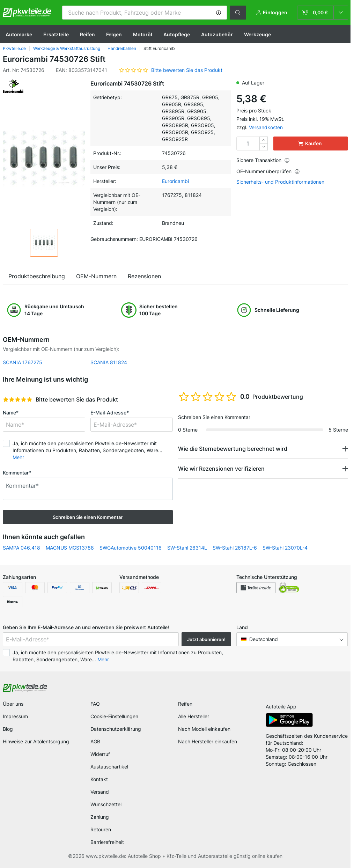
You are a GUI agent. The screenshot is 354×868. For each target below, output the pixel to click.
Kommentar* (17, 473)
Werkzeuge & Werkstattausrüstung (67, 48)
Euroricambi (175, 181)
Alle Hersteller (194, 716)
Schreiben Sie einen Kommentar (88, 517)
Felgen (114, 34)
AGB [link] (95, 741)
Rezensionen (144, 276)
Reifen (87, 34)
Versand (100, 792)
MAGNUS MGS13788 (70, 548)
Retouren (101, 829)
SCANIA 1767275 (23, 362)
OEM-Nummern (96, 276)
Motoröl (143, 34)
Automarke (19, 34)
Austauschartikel (109, 767)
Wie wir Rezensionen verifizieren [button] (221, 469)
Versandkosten (266, 127)
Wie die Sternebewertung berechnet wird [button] (233, 449)
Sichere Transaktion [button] (263, 160)
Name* (11, 413)
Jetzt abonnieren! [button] (206, 639)
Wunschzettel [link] (106, 804)
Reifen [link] (185, 704)
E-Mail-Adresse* (110, 413)
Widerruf (100, 754)
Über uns (13, 704)
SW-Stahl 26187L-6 (235, 548)
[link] (323, 13)
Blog (8, 729)
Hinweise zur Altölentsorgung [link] (36, 741)
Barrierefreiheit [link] (107, 842)
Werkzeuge (257, 34)
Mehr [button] (18, 457)
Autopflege (177, 34)
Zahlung (100, 817)
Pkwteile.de (14, 48)
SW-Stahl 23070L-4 (285, 548)
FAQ (95, 704)
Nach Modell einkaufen (204, 729)
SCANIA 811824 (109, 362)
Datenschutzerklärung (116, 729)
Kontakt (99, 779)
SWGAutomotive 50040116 (131, 548)
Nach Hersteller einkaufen (208, 741)
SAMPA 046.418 (21, 548)
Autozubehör (217, 34)
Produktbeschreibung (37, 276)
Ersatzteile (56, 34)
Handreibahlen (122, 48)
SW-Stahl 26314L (187, 548)
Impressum (15, 716)
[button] (219, 13)
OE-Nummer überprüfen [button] (268, 171)
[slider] (18, 399)
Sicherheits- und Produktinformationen (280, 182)
